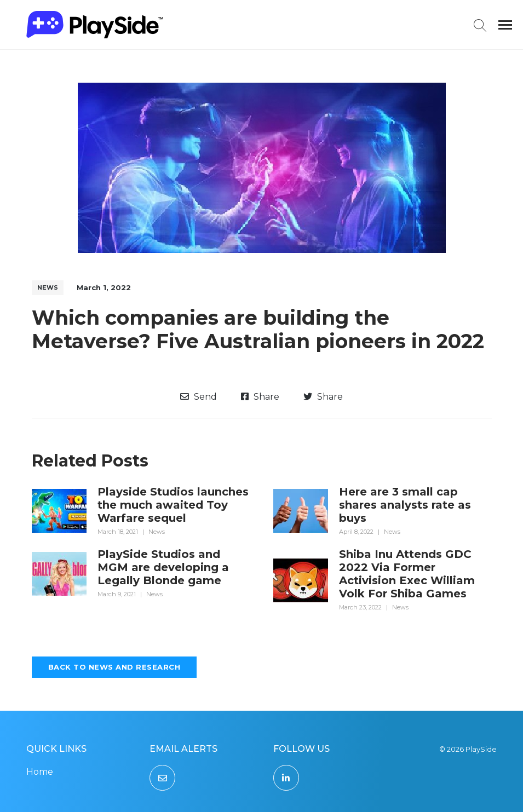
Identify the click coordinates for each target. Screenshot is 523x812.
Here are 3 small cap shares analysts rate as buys (405, 505)
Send (199, 397)
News (48, 287)
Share (260, 397)
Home (40, 772)
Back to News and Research (114, 667)
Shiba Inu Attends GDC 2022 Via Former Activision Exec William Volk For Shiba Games (407, 574)
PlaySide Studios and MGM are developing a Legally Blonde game (163, 567)
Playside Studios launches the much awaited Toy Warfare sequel (173, 505)
